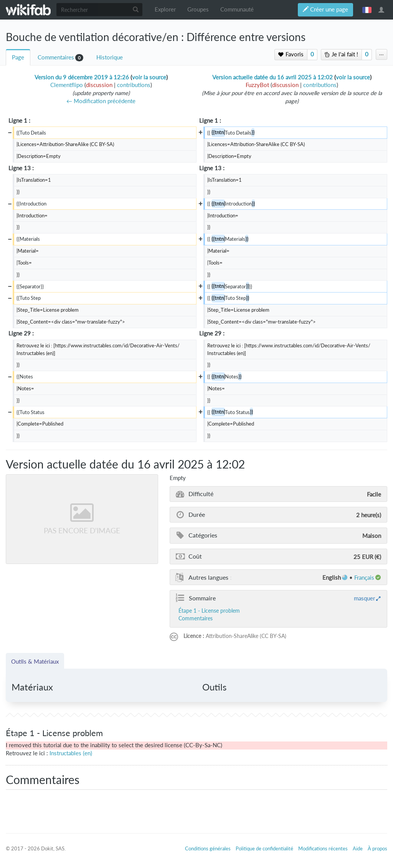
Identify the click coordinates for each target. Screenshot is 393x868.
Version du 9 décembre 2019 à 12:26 (82, 77)
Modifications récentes (323, 848)
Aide (358, 848)
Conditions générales (208, 848)
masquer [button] (364, 598)
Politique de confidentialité (264, 848)
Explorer (165, 9)
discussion (99, 85)
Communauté (237, 9)
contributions (134, 85)
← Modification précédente (101, 101)
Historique (110, 57)
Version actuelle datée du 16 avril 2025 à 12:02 (272, 77)
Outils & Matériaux (35, 661)
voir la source (149, 77)
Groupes (198, 9)
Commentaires (56, 57)
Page (18, 57)
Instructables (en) (71, 753)
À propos (377, 848)
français (367, 10)
